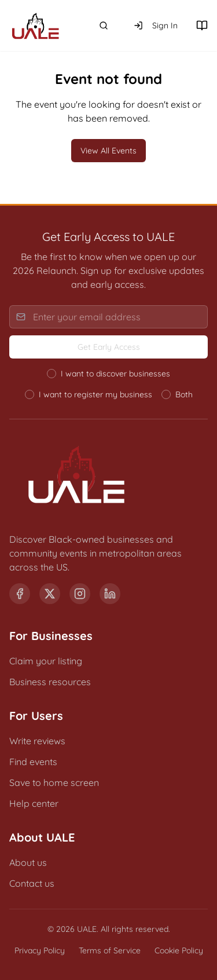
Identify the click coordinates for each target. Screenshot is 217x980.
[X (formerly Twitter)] (50, 594)
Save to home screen (54, 782)
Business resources (50, 682)
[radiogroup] (108, 384)
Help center (34, 803)
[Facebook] (20, 594)
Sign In (156, 25)
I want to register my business (95, 394)
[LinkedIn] (110, 594)
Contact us (32, 883)
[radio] (52, 374)
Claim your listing (46, 661)
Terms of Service (110, 950)
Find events (33, 762)
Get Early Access (109, 347)
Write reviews (37, 741)
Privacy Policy (40, 950)
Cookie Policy (179, 950)
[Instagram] (80, 594)
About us (28, 862)
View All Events (108, 151)
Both (184, 394)
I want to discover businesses (115, 374)
